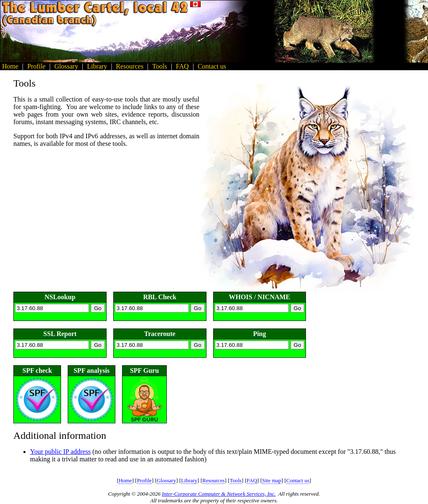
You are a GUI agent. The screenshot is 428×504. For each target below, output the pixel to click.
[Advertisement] (390, 31)
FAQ (252, 480)
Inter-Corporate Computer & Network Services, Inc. (219, 494)
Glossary (166, 480)
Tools (236, 480)
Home (125, 480)
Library (189, 480)
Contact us (298, 480)
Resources (213, 480)
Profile (144, 480)
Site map (272, 480)
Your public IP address (60, 452)
